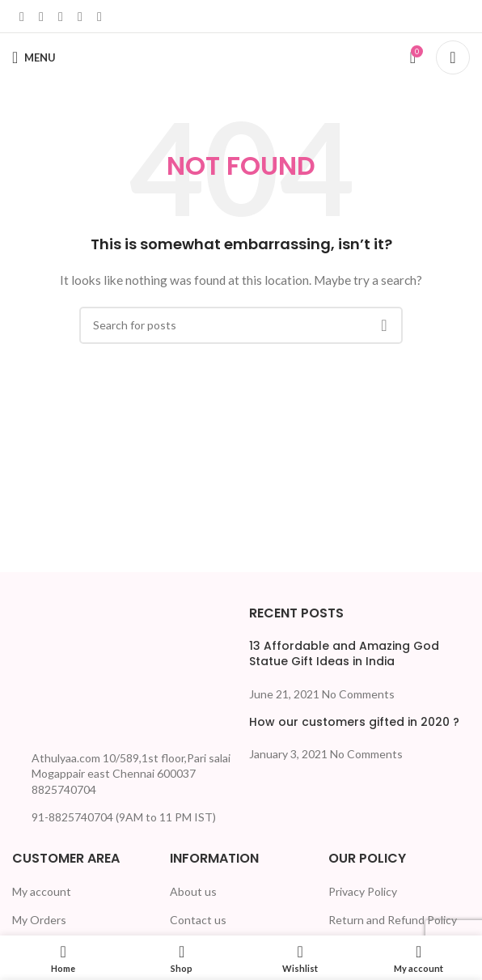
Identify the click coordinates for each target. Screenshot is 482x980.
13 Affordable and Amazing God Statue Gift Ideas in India (344, 654)
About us (193, 891)
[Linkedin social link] (61, 16)
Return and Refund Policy (393, 920)
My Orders (39, 920)
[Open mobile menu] (34, 57)
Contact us (198, 920)
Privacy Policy (363, 891)
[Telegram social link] (99, 16)
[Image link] (73, 671)
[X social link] (41, 16)
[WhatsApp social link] (80, 16)
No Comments (358, 694)
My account (42, 891)
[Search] (453, 57)
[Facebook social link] (22, 16)
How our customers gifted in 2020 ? (354, 722)
